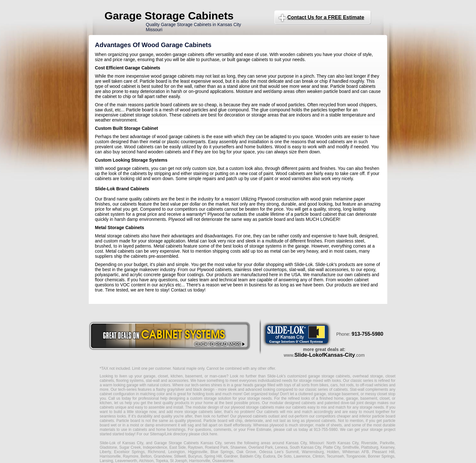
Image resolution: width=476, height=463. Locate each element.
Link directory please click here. (192, 434)
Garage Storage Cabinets (169, 16)
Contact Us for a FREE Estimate (326, 17)
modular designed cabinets (293, 403)
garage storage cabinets (329, 376)
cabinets (271, 412)
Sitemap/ (157, 434)
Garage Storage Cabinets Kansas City (188, 443)
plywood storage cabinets (252, 407)
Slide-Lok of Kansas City (122, 443)
